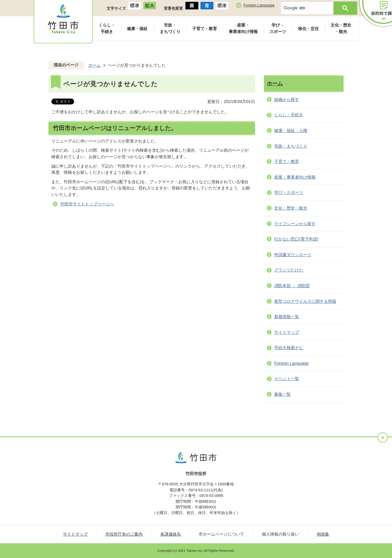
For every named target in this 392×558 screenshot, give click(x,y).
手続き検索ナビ (289, 348)
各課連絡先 (171, 534)
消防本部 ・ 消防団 (292, 286)
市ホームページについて (221, 534)
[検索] (308, 8)
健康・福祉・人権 (291, 130)
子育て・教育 (205, 29)
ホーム (94, 65)
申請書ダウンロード (293, 255)
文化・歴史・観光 (341, 28)
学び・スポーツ (278, 28)
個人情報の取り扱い (280, 534)
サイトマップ (287, 332)
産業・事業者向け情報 (243, 28)
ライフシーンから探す (295, 224)
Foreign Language (259, 5)
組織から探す (287, 99)
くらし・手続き (107, 28)
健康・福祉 (137, 29)
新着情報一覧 (287, 317)
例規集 (323, 534)
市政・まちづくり (170, 28)
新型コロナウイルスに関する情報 (305, 301)
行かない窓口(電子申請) (296, 239)
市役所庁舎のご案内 (124, 534)
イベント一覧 (287, 379)
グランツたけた (289, 270)
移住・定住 (308, 29)
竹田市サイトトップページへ (87, 204)
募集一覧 (282, 394)
